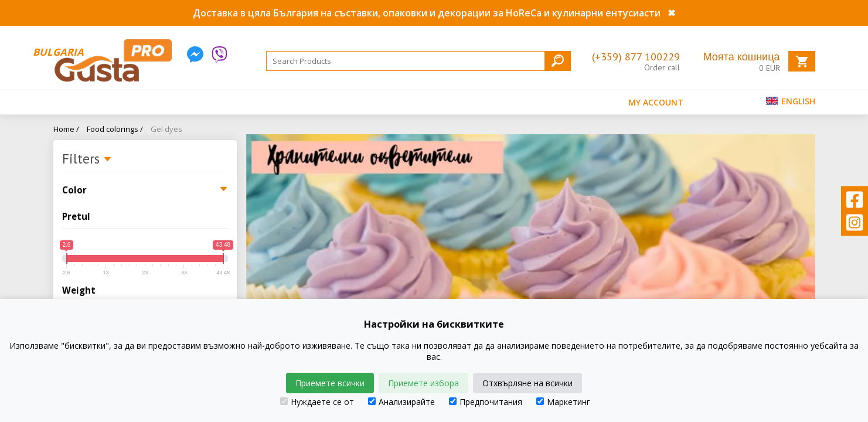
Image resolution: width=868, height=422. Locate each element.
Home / (66, 129)
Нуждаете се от (317, 402)
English (791, 101)
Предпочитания (486, 402)
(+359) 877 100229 (636, 57)
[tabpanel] (531, 259)
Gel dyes (166, 129)
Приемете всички (330, 383)
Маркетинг (563, 402)
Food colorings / (115, 129)
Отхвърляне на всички (527, 383)
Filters (87, 159)
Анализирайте (401, 402)
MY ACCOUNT (656, 102)
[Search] (418, 61)
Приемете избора (423, 383)
